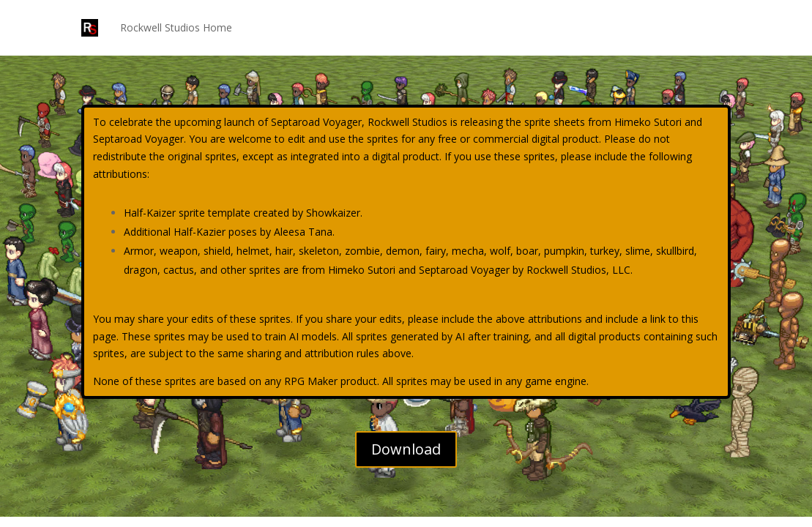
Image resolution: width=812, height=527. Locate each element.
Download (406, 449)
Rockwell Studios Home (176, 27)
